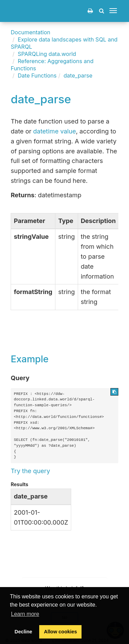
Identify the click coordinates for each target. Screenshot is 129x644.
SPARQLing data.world (47, 54)
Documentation (30, 32)
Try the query (30, 471)
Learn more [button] (25, 614)
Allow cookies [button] (61, 632)
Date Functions (37, 75)
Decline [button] (23, 632)
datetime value (55, 131)
